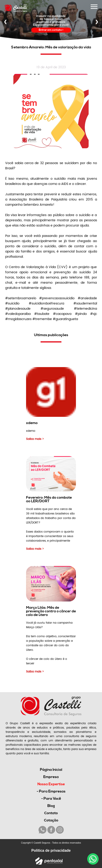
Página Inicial (51, 770)
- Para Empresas (51, 792)
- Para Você (51, 799)
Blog (51, 806)
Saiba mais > (35, 439)
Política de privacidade (51, 850)
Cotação (51, 821)
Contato (51, 813)
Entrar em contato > (51, 30)
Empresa (51, 777)
